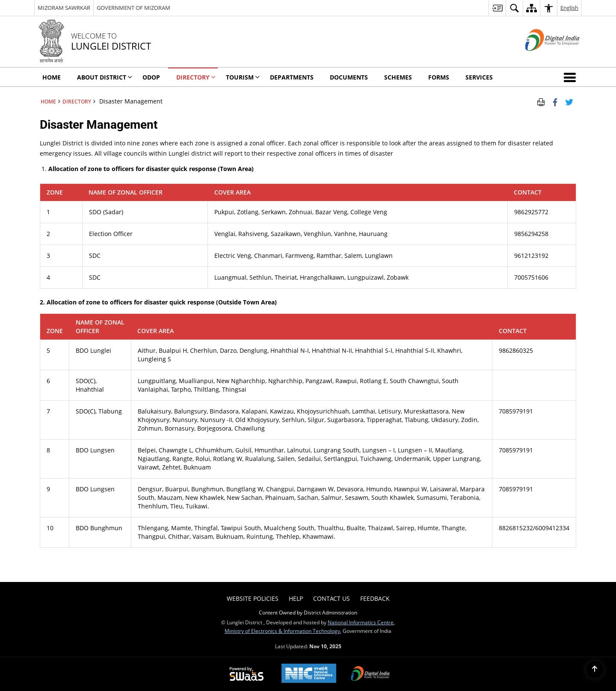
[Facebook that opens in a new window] (555, 101)
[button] (572, 77)
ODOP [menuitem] (151, 77)
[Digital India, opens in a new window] (370, 674)
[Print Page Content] (541, 101)
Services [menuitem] (479, 77)
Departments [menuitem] (292, 77)
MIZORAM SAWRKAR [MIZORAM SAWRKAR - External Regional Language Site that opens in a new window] (64, 8)
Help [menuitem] (296, 598)
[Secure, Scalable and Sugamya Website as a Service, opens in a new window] (247, 674)
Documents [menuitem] (349, 77)
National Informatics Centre (361, 622)
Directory (77, 101)
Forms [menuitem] (439, 77)
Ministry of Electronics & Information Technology (282, 631)
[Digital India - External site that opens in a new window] (542, 58)
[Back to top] (595, 670)
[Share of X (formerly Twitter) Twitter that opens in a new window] (569, 101)
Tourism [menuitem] (243, 77)
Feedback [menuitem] (375, 598)
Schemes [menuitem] (398, 77)
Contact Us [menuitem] (332, 598)
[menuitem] (497, 8)
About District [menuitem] (105, 77)
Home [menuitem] (52, 77)
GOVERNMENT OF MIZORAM (133, 8)
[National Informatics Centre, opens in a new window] (309, 674)
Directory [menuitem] (196, 77)
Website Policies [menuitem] (253, 598)
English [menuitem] (569, 8)
